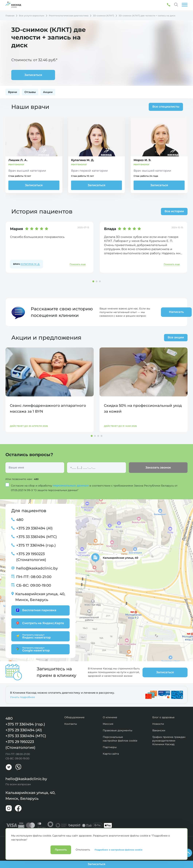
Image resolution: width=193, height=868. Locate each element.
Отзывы (30, 92)
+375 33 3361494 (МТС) (37, 537)
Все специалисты (165, 107)
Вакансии (159, 730)
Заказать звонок (158, 467)
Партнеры (110, 747)
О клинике (110, 717)
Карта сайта (111, 754)
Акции (48, 92)
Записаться (34, 185)
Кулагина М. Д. (30, 264)
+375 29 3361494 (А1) (34, 528)
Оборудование (74, 717)
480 (36, 479)
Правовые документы (118, 730)
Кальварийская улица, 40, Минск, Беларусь (40, 597)
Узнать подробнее (23, 697)
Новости (158, 724)
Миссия (108, 724)
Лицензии (46, 841)
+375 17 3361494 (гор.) (36, 545)
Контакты (71, 724)
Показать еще (78, 264)
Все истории (174, 211)
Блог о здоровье (163, 717)
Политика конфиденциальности (21, 841)
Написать (166, 312)
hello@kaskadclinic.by (37, 568)
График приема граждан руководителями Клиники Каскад (169, 740)
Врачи (13, 92)
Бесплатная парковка (36, 610)
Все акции (176, 337)
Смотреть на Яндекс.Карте (39, 623)
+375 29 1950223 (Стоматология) (31, 557)
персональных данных (71, 485)
